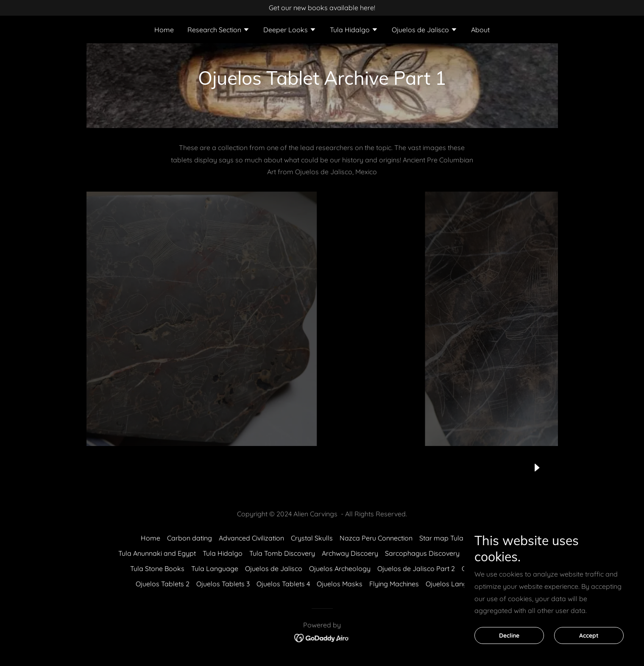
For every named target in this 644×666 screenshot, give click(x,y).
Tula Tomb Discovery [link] (282, 553)
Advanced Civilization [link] (251, 538)
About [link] (480, 30)
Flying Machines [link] (394, 584)
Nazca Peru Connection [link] (376, 538)
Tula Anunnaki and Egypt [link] (157, 553)
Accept (589, 635)
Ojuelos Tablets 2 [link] (163, 584)
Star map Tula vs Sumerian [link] (461, 538)
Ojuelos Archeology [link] (340, 568)
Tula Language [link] (215, 568)
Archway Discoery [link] (350, 553)
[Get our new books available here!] (322, 8)
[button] (219, 31)
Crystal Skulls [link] (312, 538)
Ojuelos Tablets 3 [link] (223, 584)
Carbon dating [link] (190, 538)
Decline (509, 635)
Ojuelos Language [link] (454, 584)
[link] (322, 637)
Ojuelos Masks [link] (340, 584)
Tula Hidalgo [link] (223, 553)
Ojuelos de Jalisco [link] (274, 568)
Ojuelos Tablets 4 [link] (283, 584)
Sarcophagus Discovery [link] (422, 553)
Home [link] (164, 30)
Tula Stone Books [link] (157, 568)
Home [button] (151, 538)
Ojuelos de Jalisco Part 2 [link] (416, 568)
